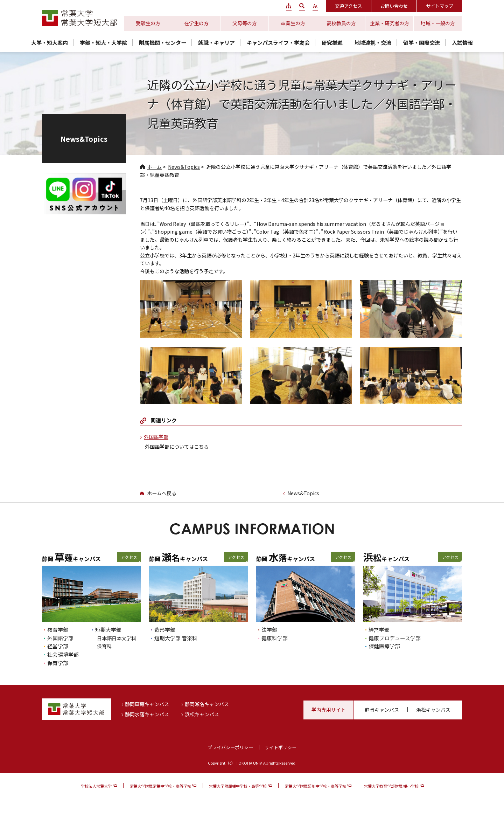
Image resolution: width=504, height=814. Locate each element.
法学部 (269, 630)
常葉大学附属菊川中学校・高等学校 (315, 786)
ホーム (154, 167)
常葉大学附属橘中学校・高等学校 (238, 786)
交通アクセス (348, 6)
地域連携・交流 (373, 43)
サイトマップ (440, 6)
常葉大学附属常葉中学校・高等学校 (160, 786)
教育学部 (58, 630)
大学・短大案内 (50, 43)
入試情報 (462, 43)
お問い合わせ (394, 6)
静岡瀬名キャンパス (207, 704)
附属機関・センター (163, 43)
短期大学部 (108, 630)
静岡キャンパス (382, 710)
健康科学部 (275, 638)
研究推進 (332, 43)
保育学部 (58, 663)
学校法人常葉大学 (96, 786)
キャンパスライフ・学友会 (278, 43)
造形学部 (165, 630)
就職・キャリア (216, 43)
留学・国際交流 (422, 43)
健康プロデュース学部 (395, 638)
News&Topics (184, 167)
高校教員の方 (341, 23)
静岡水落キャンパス (147, 714)
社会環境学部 (63, 654)
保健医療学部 (384, 646)
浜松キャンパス (202, 714)
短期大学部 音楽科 (176, 638)
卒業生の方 (293, 23)
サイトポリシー (281, 747)
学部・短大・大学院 (103, 43)
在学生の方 (196, 23)
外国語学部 (156, 437)
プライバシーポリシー (230, 747)
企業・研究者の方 (390, 23)
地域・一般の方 (438, 23)
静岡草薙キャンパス (147, 704)
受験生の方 (148, 23)
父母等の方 (245, 23)
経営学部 (58, 646)
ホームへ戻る (162, 493)
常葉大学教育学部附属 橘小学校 (391, 786)
